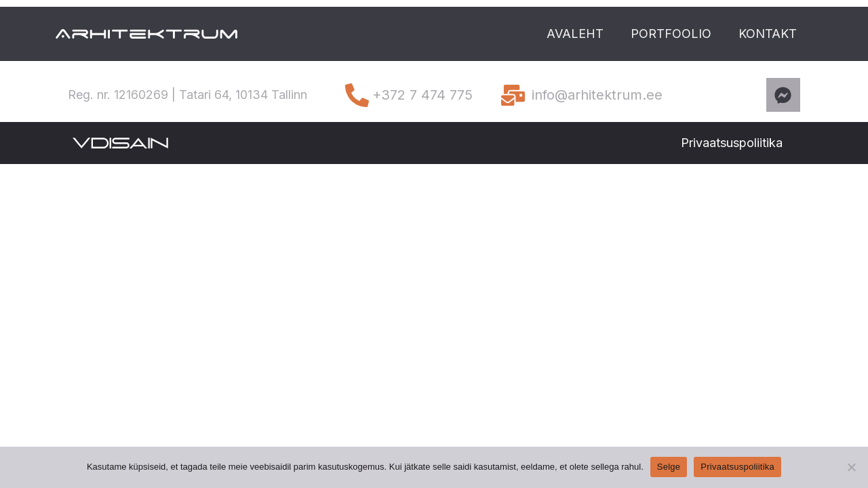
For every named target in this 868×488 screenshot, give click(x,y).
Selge (669, 467)
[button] (732, 143)
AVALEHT (575, 34)
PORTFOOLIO (671, 34)
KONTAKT (768, 34)
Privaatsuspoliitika (737, 467)
